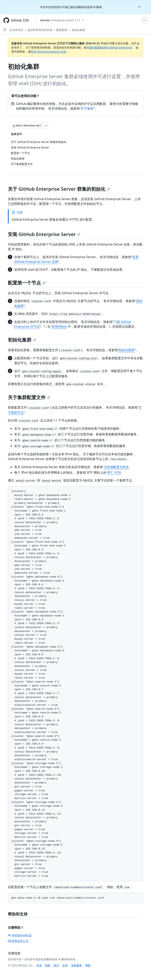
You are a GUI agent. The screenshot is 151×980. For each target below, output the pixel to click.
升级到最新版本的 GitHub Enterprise (109, 47)
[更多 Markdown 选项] (46, 126)
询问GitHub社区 (20, 935)
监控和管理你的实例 (40, 30)
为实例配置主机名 (116, 467)
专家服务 (76, 965)
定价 (65, 965)
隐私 (48, 965)
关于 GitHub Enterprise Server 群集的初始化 (59, 189)
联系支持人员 (18, 941)
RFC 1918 (114, 472)
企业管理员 (16, 30)
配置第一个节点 (27, 283)
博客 (88, 965)
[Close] (140, 6)
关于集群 (87, 108)
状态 (56, 965)
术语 (39, 965)
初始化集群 (78, 30)
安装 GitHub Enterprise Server (44, 234)
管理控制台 (59, 327)
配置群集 (62, 30)
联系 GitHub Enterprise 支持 (48, 52)
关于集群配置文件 (29, 397)
